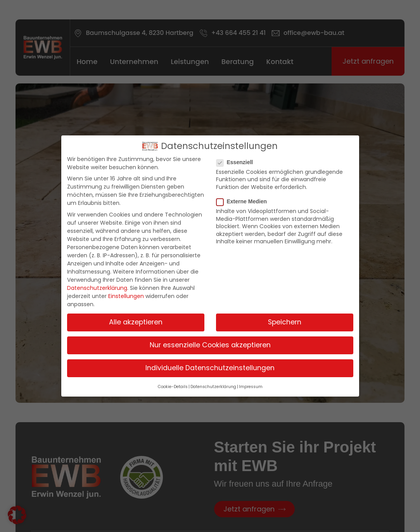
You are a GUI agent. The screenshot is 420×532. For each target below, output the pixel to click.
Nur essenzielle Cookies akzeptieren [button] (210, 345)
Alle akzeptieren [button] (136, 322)
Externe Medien (244, 201)
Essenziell (237, 162)
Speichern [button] (285, 322)
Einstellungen (126, 296)
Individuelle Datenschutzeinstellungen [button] (210, 368)
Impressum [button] (251, 387)
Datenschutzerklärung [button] (213, 387)
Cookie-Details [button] (173, 387)
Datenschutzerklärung (97, 288)
